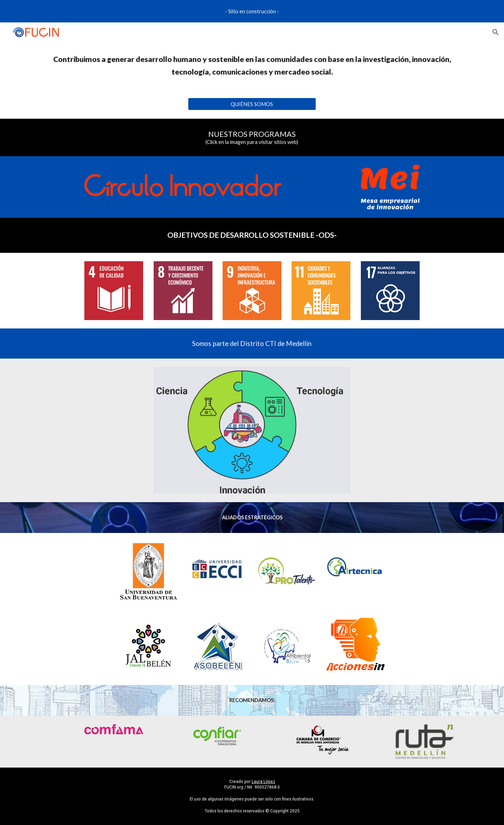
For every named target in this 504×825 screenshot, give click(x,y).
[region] (252, 11)
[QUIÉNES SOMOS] (252, 104)
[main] (252, 66)
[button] (496, 32)
